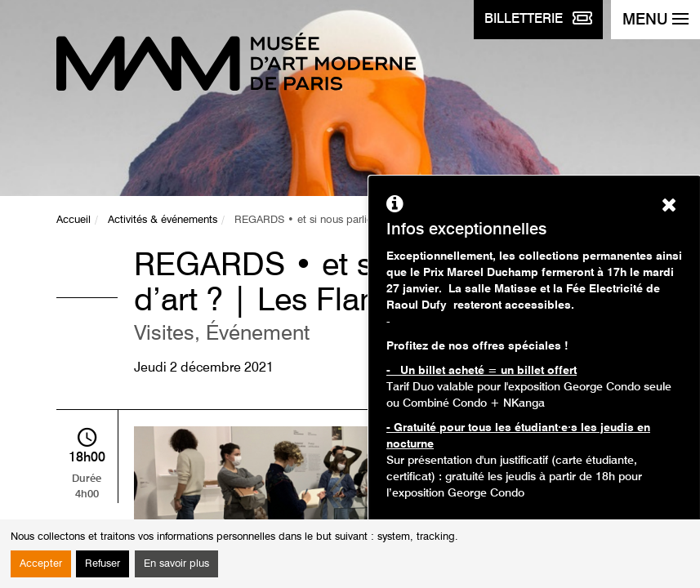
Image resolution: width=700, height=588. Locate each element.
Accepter (41, 564)
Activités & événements (163, 220)
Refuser (103, 564)
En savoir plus (176, 564)
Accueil (74, 220)
